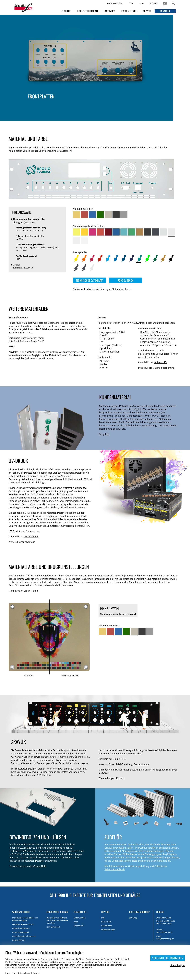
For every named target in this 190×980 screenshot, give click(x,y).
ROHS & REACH (125, 280)
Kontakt (30, 542)
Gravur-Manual (142, 764)
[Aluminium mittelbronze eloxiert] (108, 215)
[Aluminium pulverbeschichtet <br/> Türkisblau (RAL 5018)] (124, 232)
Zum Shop (133, 918)
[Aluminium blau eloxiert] (92, 215)
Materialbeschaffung (163, 368)
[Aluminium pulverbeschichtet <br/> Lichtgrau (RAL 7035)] (171, 232)
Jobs (142, 3)
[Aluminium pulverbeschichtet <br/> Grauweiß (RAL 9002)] (77, 241)
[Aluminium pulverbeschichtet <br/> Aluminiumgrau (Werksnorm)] (163, 232)
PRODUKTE (66, 11)
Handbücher (106, 926)
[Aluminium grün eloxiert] (100, 215)
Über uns (153, 3)
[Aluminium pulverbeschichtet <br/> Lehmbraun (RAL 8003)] (140, 232)
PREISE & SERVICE (129, 11)
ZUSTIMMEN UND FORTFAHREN (167, 958)
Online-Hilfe (160, 362)
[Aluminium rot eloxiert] (84, 215)
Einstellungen (177, 965)
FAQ (103, 918)
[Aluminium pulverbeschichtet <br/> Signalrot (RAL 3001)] (100, 232)
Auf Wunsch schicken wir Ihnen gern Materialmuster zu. (102, 289)
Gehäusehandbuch (115, 869)
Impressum (79, 926)
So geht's (104, 434)
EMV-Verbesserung (59, 104)
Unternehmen (80, 918)
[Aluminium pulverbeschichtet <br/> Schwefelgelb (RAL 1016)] (77, 232)
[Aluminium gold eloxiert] (77, 215)
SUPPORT (147, 11)
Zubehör (54, 108)
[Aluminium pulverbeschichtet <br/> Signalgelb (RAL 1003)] (84, 232)
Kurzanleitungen (108, 930)
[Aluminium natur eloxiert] (124, 215)
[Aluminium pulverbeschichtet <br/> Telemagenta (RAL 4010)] (92, 232)
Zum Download (53, 927)
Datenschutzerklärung (28, 973)
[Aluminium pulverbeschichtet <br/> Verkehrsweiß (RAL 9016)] (84, 241)
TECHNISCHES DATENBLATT (90, 280)
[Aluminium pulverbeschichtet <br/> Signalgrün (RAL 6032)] (132, 232)
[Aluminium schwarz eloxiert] (116, 215)
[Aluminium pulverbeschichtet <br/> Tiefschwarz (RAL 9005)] (148, 232)
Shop (131, 3)
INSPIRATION (110, 11)
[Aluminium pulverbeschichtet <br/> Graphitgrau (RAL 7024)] (156, 232)
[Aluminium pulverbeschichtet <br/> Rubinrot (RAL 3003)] (108, 232)
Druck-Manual (31, 536)
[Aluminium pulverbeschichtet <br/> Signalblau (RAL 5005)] (116, 232)
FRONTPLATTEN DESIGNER (88, 11)
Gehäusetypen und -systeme (65, 101)
